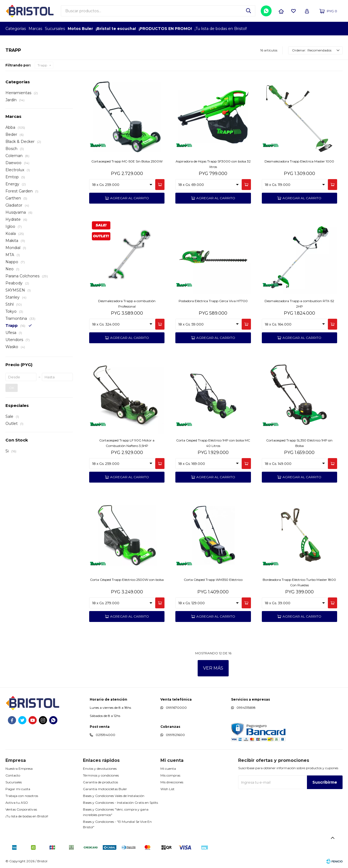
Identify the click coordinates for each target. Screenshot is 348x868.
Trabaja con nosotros (22, 796)
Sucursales (55, 29)
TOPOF (281, 29)
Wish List (167, 789)
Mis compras (170, 775)
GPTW (338, 29)
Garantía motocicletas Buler (105, 789)
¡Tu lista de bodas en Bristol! (221, 29)
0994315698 (246, 708)
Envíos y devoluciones (100, 769)
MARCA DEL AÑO (326, 29)
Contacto (13, 775)
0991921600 (175, 735)
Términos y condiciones (101, 775)
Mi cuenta (168, 769)
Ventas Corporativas (21, 809)
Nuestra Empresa (19, 769)
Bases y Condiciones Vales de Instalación (114, 796)
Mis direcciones (172, 782)
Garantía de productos (100, 782)
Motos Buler (80, 29)
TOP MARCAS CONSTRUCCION (311, 29)
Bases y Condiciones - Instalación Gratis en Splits (120, 803)
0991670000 (176, 708)
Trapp (42, 65)
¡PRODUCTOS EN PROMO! (165, 29)
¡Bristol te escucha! (116, 29)
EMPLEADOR (296, 29)
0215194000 (105, 735)
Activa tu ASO (17, 803)
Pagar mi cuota (18, 789)
